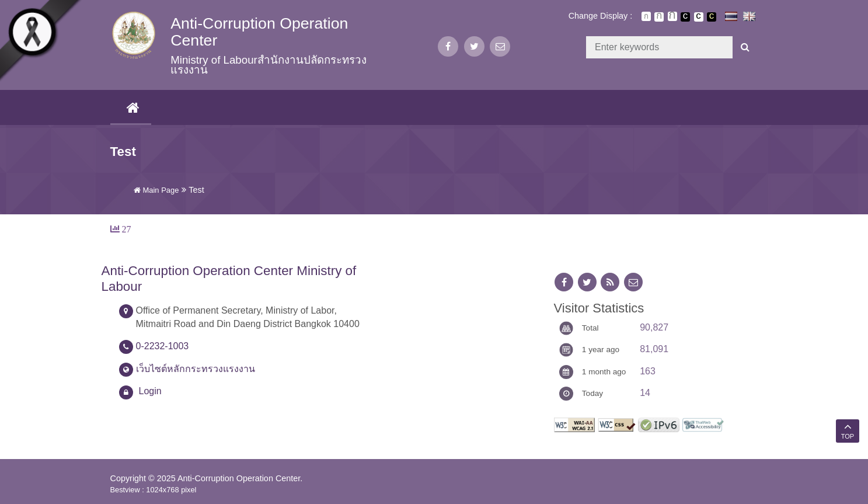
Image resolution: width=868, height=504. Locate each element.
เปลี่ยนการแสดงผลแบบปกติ (699, 17)
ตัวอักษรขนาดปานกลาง (659, 17)
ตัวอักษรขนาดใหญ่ (672, 16)
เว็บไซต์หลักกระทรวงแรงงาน (196, 369)
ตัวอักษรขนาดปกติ (646, 16)
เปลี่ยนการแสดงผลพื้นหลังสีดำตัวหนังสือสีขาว (685, 17)
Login (150, 391)
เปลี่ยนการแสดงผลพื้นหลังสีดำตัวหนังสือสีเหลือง (712, 17)
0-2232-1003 (163, 346)
